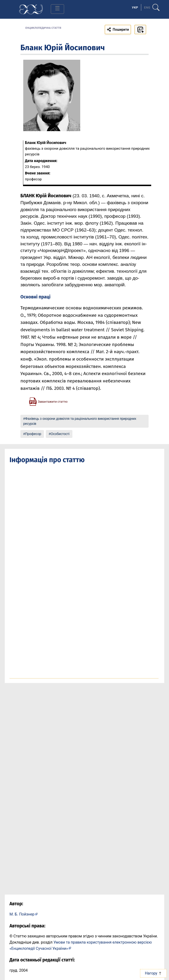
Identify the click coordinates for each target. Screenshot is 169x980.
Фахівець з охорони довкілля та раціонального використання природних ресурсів (80, 421)
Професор (33, 434)
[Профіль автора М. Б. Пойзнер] (24, 914)
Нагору (153, 973)
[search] (156, 5)
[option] (147, 7)
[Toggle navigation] (57, 9)
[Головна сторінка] (31, 9)
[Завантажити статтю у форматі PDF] (48, 401)
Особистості (60, 434)
